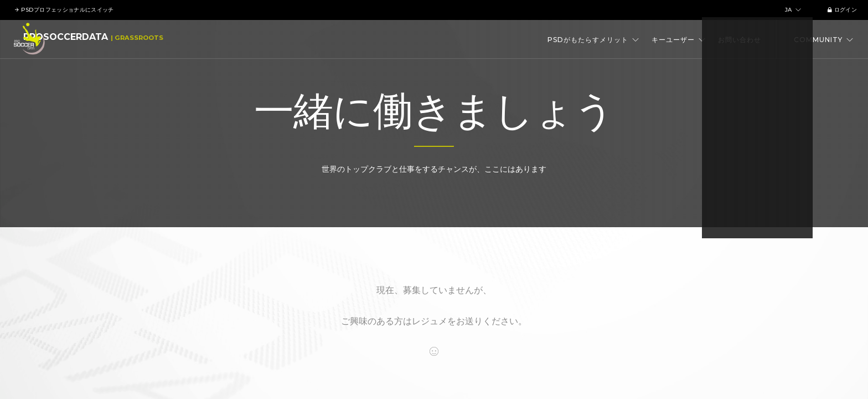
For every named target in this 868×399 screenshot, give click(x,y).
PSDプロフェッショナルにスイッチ (66, 10)
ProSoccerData (92, 40)
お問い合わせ (740, 40)
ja (790, 10)
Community (824, 40)
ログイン (839, 10)
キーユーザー (679, 40)
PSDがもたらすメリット (593, 40)
